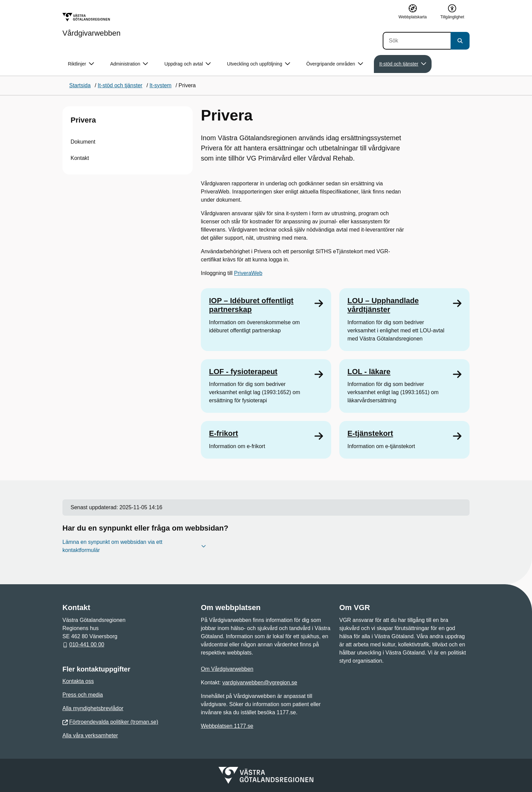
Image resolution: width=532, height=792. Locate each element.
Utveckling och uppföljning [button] (259, 64)
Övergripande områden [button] (335, 64)
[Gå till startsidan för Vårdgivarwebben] (91, 25)
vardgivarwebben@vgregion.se (260, 683)
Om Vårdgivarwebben (227, 669)
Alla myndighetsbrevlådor (93, 708)
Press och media (83, 695)
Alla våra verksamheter (90, 735)
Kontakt (80, 158)
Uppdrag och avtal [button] (187, 64)
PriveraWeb (248, 273)
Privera (83, 120)
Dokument (83, 142)
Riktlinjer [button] (81, 64)
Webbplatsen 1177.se (227, 726)
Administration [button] (129, 64)
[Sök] (417, 41)
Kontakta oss (78, 681)
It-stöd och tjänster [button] (403, 64)
